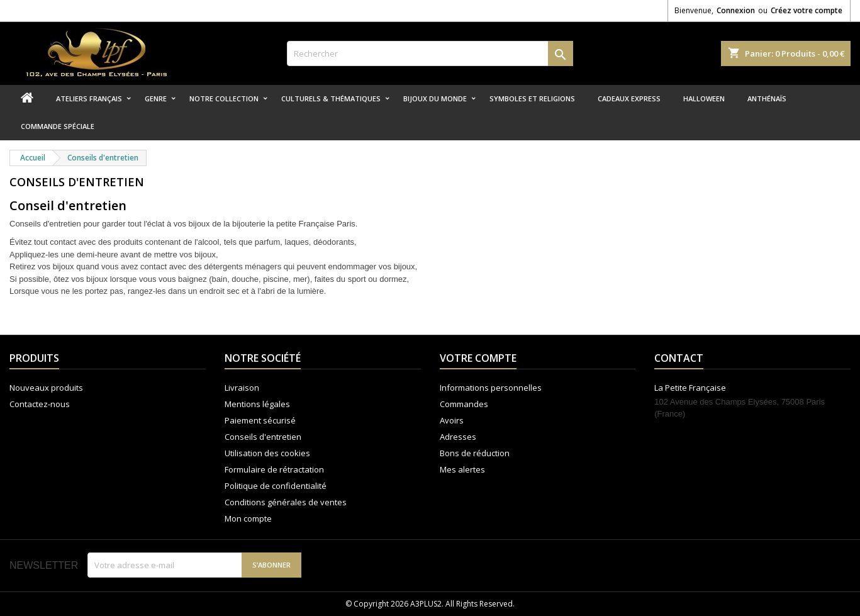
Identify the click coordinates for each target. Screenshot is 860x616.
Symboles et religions (532, 98)
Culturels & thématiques (331, 98)
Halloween (704, 98)
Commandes (464, 404)
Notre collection (224, 98)
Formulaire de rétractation (274, 469)
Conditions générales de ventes (286, 502)
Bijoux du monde (435, 98)
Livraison (242, 388)
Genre (156, 98)
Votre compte (478, 358)
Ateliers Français (89, 98)
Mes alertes (462, 469)
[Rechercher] (430, 53)
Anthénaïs (767, 98)
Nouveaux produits (46, 388)
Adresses (458, 437)
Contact (679, 358)
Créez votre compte (807, 10)
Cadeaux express (629, 98)
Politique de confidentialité (276, 486)
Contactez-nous (40, 404)
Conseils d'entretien (263, 437)
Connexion (736, 10)
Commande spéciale (58, 126)
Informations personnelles (491, 388)
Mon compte (248, 518)
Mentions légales (257, 404)
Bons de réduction (475, 453)
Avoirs (452, 420)
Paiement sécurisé (260, 420)
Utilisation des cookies (267, 453)
